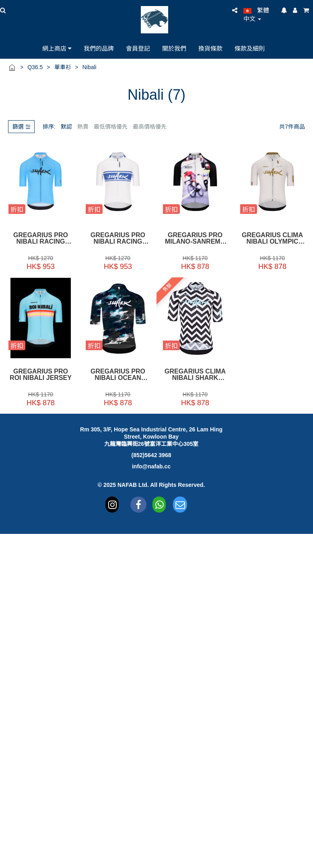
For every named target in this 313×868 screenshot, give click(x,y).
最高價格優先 (150, 127)
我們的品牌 (99, 48)
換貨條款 (210, 48)
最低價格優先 (111, 127)
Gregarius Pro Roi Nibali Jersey (41, 375)
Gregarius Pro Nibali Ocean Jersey (118, 375)
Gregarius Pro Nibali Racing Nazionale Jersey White (118, 238)
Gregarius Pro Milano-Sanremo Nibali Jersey (195, 238)
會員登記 (138, 48)
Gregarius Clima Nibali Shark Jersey (195, 375)
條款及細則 (250, 48)
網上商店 (57, 48)
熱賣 (83, 127)
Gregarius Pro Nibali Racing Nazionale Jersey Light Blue (41, 238)
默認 (66, 127)
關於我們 (174, 48)
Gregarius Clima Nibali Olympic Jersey (272, 238)
